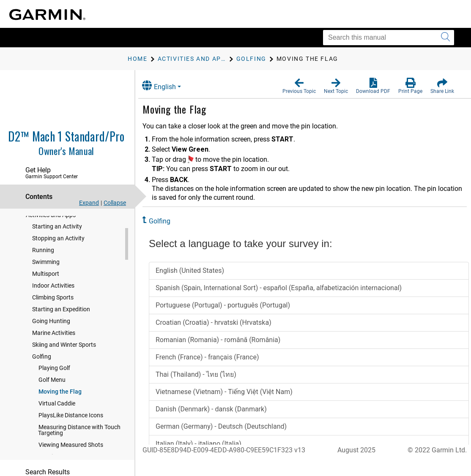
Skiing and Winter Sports (64, 373)
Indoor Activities (53, 314)
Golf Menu (52, 408)
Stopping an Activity (58, 267)
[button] (299, 86)
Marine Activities (54, 361)
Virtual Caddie (57, 432)
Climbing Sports (53, 326)
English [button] (167, 86)
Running (43, 278)
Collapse (115, 203)
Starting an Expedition (61, 337)
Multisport (46, 302)
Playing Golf (54, 396)
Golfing (42, 385)
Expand (89, 203)
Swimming (46, 290)
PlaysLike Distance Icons (71, 443)
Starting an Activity (57, 255)
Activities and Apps (51, 243)
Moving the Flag (60, 420)
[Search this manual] (389, 38)
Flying (34, 227)
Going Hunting (51, 349)
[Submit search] (445, 38)
